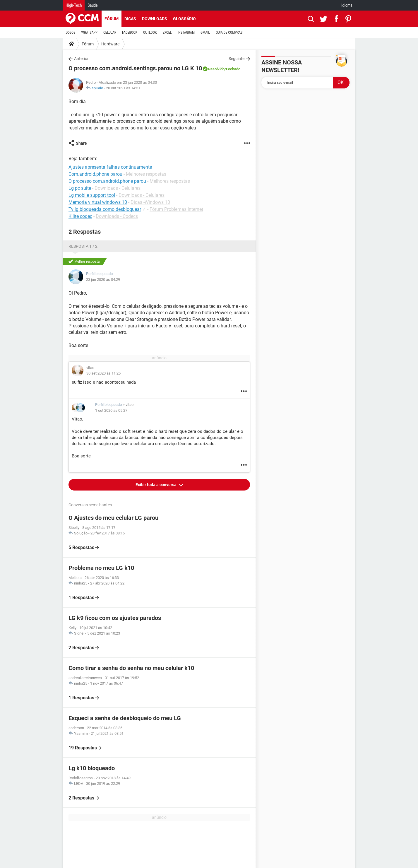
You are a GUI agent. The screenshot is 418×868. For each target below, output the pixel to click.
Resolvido (216, 69)
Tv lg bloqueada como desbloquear (105, 209)
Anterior (81, 59)
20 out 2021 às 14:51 (123, 88)
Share (81, 143)
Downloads (155, 19)
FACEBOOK (130, 33)
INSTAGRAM (186, 33)
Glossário (184, 19)
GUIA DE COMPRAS (229, 33)
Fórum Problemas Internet (176, 209)
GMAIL (205, 33)
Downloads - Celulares (118, 188)
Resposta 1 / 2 (83, 246)
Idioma (347, 5)
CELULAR (110, 33)
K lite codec (80, 216)
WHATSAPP (89, 33)
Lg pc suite (80, 188)
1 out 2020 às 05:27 (111, 410)
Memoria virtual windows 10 (98, 202)
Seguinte (237, 59)
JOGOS (71, 33)
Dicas (130, 19)
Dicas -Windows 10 (150, 202)
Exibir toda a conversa (156, 485)
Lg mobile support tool (92, 195)
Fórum (112, 19)
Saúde (92, 5)
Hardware (110, 44)
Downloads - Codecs (117, 216)
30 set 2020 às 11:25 (103, 373)
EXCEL (167, 33)
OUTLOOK (150, 33)
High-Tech (74, 5)
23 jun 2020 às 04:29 (103, 280)
